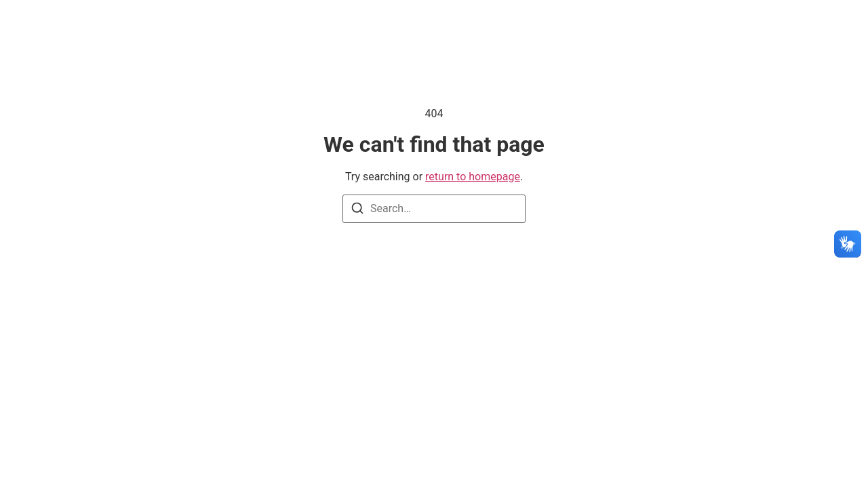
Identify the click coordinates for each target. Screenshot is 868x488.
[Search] (357, 210)
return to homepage (473, 177)
